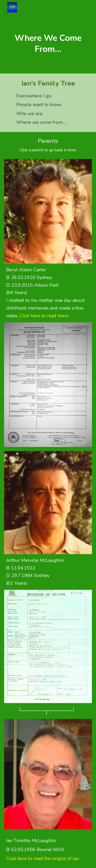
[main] (48, 44)
